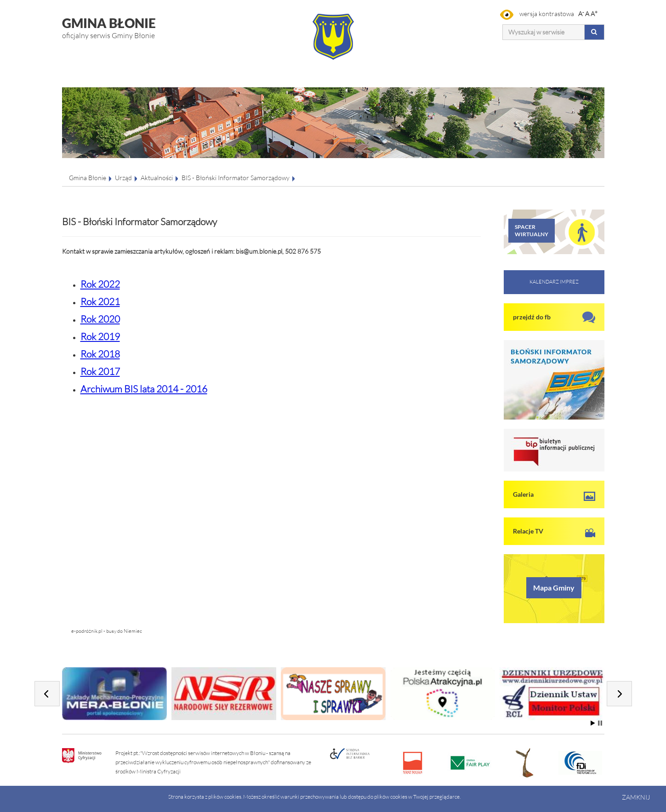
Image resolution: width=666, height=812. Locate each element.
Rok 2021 (100, 301)
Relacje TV (528, 531)
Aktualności (157, 178)
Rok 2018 (100, 354)
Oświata (370, 66)
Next (619, 694)
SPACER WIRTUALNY (532, 230)
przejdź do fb (532, 317)
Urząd (73, 66)
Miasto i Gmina (160, 66)
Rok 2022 (100, 284)
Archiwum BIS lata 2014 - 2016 (144, 389)
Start (593, 723)
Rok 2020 (100, 319)
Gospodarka (231, 66)
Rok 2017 (100, 371)
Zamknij (636, 797)
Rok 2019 (100, 336)
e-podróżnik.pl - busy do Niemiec (107, 631)
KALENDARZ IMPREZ (554, 282)
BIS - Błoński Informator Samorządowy (236, 178)
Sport (440, 66)
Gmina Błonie (88, 178)
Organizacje (525, 66)
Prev (47, 694)
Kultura (297, 66)
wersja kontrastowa (537, 14)
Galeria (523, 494)
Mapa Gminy (554, 588)
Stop (600, 723)
